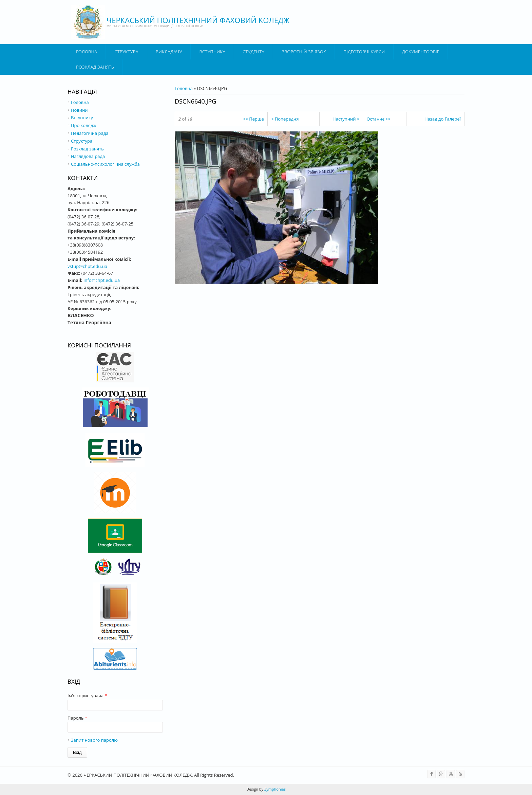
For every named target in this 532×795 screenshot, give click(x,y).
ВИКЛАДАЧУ (169, 52)
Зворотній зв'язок (304, 52)
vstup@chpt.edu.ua (87, 266)
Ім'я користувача (87, 695)
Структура (126, 52)
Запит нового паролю (94, 740)
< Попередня (285, 119)
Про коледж (84, 125)
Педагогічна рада (90, 133)
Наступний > (346, 119)
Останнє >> (378, 119)
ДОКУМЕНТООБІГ (421, 52)
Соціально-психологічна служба (105, 164)
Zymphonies (274, 789)
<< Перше (253, 119)
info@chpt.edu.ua (102, 280)
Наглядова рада (88, 156)
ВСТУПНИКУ (212, 52)
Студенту (253, 52)
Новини (79, 110)
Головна (87, 52)
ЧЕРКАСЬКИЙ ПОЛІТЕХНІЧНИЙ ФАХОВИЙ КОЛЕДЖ (198, 20)
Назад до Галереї (443, 119)
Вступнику (82, 118)
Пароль (77, 718)
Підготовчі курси (364, 52)
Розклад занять (95, 67)
